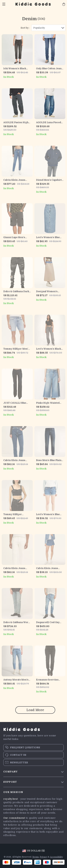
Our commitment (14, 818)
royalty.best (10, 799)
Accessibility (56, 857)
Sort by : (25, 28)
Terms (35, 857)
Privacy (44, 857)
